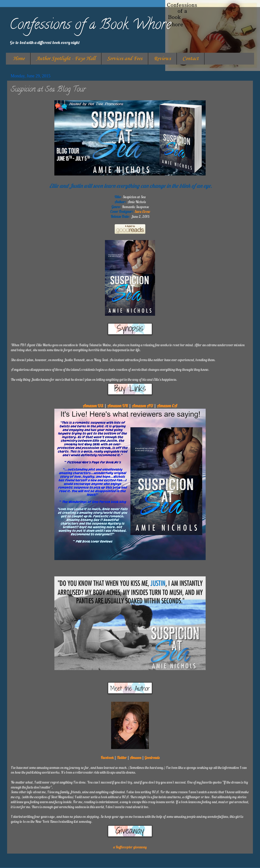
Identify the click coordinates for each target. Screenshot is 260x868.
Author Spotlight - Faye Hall (66, 59)
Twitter (122, 758)
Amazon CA (167, 406)
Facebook (107, 758)
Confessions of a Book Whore (90, 26)
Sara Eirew (142, 212)
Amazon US (93, 406)
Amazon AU (142, 406)
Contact (191, 59)
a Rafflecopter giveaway (130, 847)
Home (19, 59)
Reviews (162, 59)
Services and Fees (125, 59)
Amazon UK (118, 406)
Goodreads (152, 758)
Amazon (136, 758)
